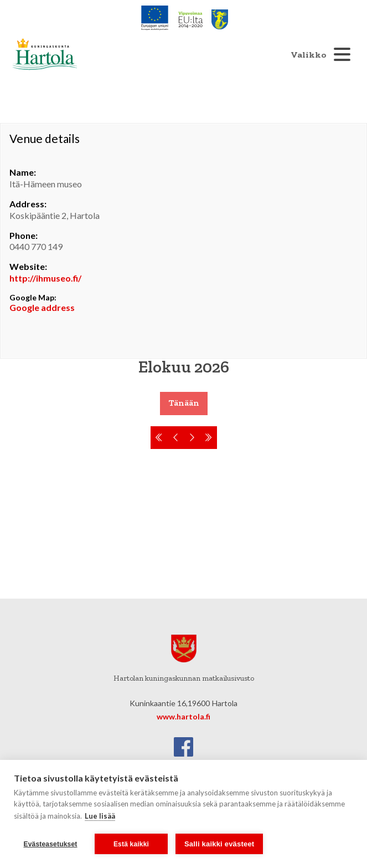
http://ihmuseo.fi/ (45, 278)
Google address (42, 307)
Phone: (24, 235)
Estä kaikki (131, 844)
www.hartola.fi (183, 716)
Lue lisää (100, 816)
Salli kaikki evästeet (219, 844)
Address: (28, 204)
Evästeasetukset (50, 844)
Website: (28, 266)
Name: (23, 172)
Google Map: (33, 297)
